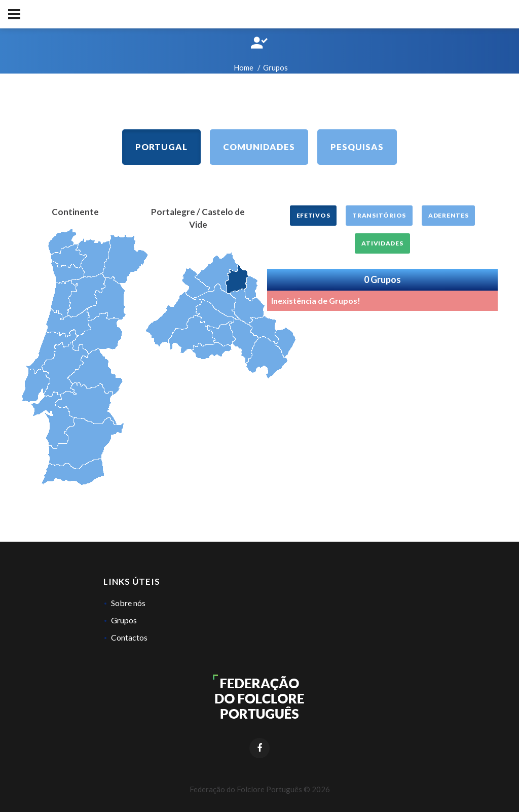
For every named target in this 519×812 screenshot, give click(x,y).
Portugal (161, 147)
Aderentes (448, 215)
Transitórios (379, 215)
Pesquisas (357, 147)
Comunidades (259, 147)
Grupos (124, 620)
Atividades (382, 243)
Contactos (129, 637)
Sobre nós (128, 603)
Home (244, 67)
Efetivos (313, 215)
